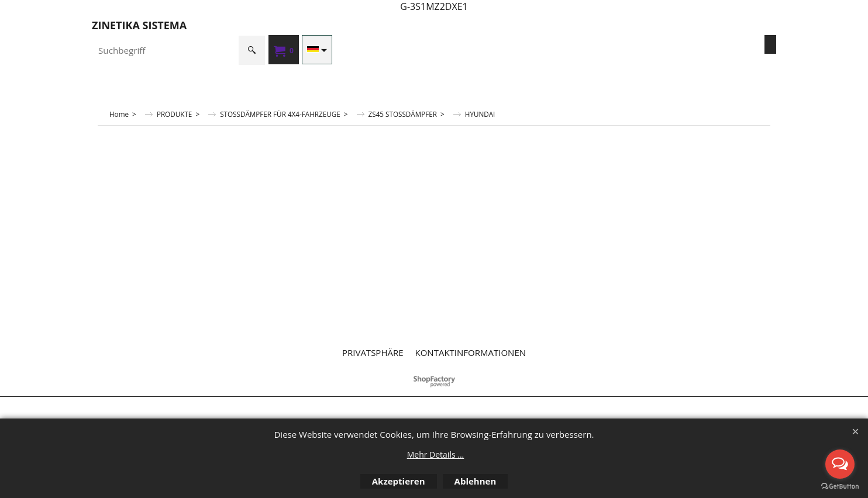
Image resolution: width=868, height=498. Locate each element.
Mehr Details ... (436, 454)
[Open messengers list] (840, 464)
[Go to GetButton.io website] (840, 486)
